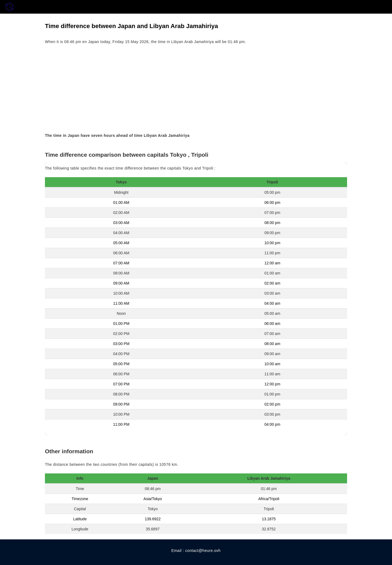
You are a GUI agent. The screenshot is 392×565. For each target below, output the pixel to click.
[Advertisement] (196, 89)
